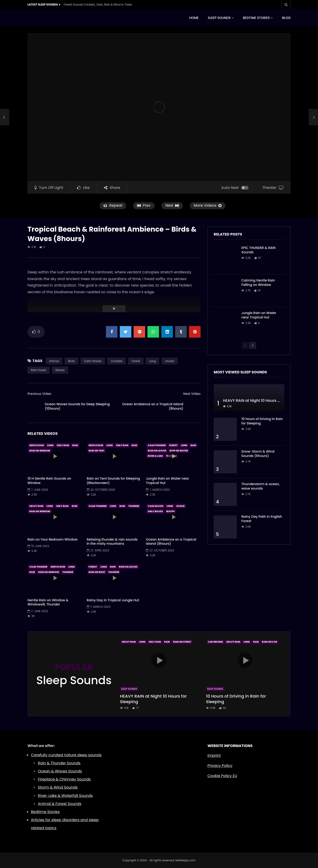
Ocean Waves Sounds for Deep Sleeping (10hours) (77, 406)
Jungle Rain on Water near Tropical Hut (167, 481)
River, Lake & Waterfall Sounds (65, 796)
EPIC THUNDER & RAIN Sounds (258, 250)
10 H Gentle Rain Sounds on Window (49, 481)
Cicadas (117, 361)
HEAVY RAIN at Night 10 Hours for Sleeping (261, 401)
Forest (136, 361)
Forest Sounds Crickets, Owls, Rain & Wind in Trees (98, 5)
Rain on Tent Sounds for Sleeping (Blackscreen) (113, 481)
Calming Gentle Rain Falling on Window (258, 283)
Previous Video (39, 394)
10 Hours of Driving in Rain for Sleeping (262, 421)
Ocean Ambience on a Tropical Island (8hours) (153, 406)
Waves (60, 370)
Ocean (170, 361)
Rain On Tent (97, 451)
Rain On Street (182, 642)
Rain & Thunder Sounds (59, 763)
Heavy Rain (36, 506)
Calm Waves (93, 361)
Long (153, 361)
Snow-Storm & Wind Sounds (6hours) (258, 454)
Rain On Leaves (157, 451)
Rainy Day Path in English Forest (262, 519)
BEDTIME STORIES (256, 18)
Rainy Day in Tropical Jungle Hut (113, 600)
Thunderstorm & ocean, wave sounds (261, 486)
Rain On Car (270, 642)
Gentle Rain (37, 445)
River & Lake (155, 456)
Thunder (134, 506)
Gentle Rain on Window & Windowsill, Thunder (48, 602)
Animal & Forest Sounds (60, 804)
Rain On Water (179, 451)
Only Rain (63, 445)
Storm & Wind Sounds (58, 787)
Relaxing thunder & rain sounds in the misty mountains (112, 542)
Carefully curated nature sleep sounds (66, 755)
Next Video (192, 394)
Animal (54, 361)
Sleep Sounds (129, 689)
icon (55, 456)
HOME (194, 18)
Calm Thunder (157, 445)
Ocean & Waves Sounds (60, 771)
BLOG (286, 18)
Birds (71, 361)
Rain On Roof (97, 572)
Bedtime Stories (45, 812)
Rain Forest (39, 370)
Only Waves (155, 511)
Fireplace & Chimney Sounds (64, 779)
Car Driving (216, 642)
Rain (75, 445)
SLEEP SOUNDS (219, 18)
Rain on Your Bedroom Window (52, 539)
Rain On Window (40, 451)
